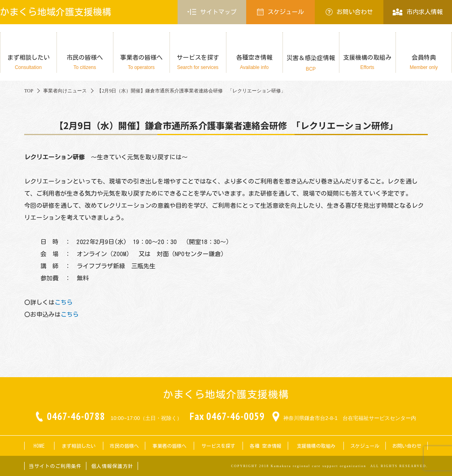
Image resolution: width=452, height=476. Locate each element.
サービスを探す (198, 62)
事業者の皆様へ (141, 62)
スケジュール (280, 12)
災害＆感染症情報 (311, 63)
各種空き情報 (254, 62)
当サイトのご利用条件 (55, 466)
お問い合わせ (349, 12)
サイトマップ (212, 12)
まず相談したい (28, 62)
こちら (64, 302)
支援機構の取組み (367, 62)
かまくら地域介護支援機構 (56, 12)
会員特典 (424, 62)
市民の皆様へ (85, 62)
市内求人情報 (417, 12)
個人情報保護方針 (112, 466)
